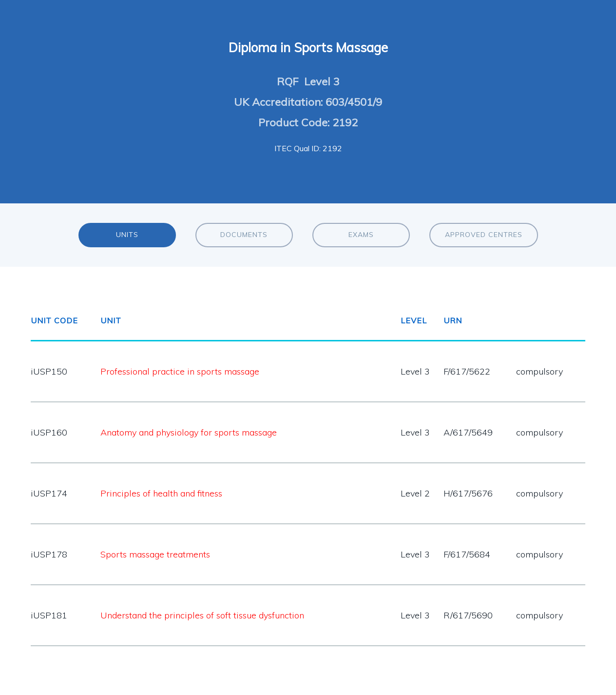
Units (127, 235)
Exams (361, 235)
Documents (244, 235)
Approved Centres (484, 235)
